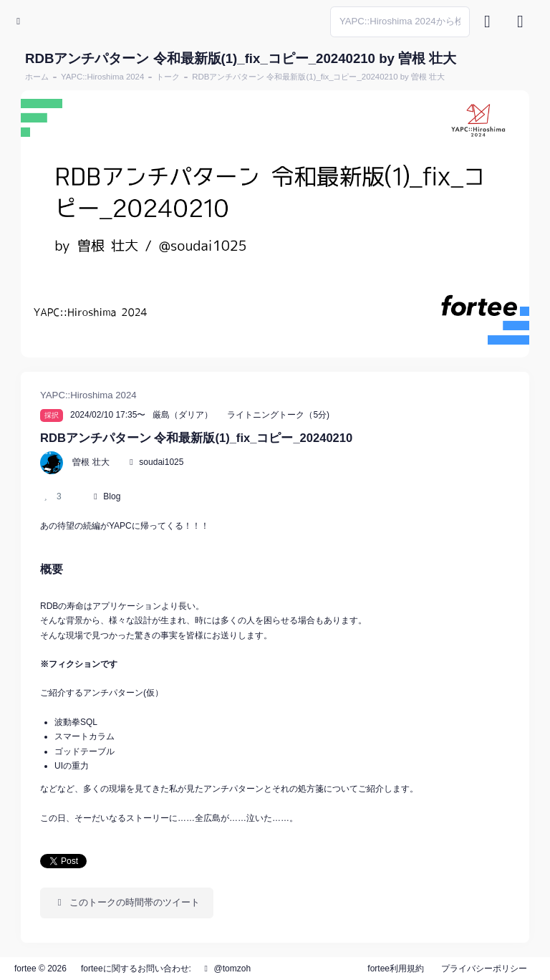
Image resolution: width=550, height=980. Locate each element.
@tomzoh (226, 969)
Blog (112, 496)
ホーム (37, 77)
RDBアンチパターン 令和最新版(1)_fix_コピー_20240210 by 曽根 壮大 (318, 77)
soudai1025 (161, 462)
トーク (168, 77)
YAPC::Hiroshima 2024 (102, 77)
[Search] (400, 22)
